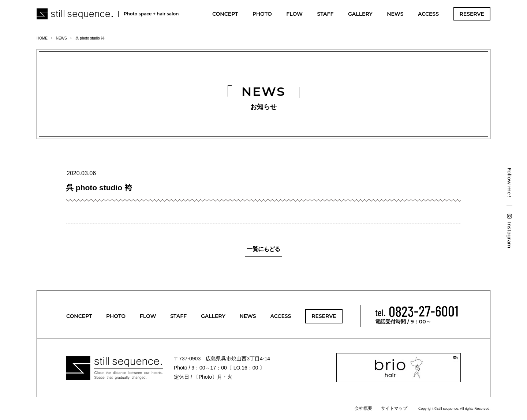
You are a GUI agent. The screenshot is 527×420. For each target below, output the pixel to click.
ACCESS (428, 14)
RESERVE (472, 14)
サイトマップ (394, 408)
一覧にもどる (263, 249)
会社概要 (363, 408)
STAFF (325, 14)
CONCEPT (225, 14)
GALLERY (360, 14)
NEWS (395, 14)
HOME (42, 38)
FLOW (294, 14)
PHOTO (262, 14)
